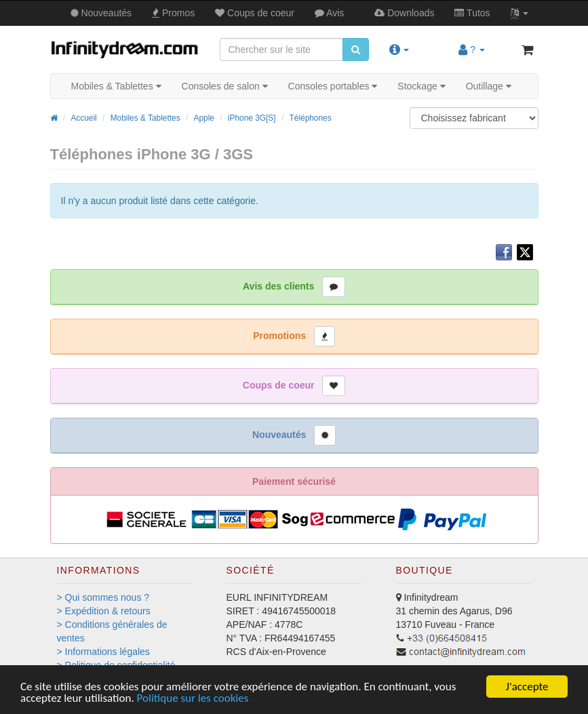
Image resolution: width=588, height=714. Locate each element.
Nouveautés (101, 13)
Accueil (83, 118)
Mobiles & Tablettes (116, 86)
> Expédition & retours (104, 611)
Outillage (489, 86)
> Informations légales (103, 652)
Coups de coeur (255, 13)
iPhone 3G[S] (252, 118)
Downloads (404, 13)
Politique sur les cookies (193, 699)
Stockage (421, 86)
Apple (204, 118)
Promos (173, 13)
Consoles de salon (225, 86)
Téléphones (311, 118)
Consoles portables (333, 86)
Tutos (472, 13)
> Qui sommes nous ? (103, 597)
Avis (329, 13)
